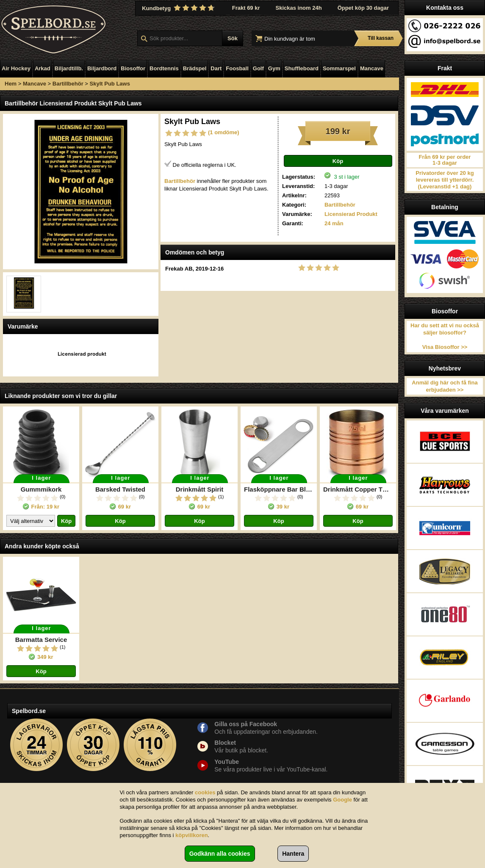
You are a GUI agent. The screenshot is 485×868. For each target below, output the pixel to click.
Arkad (43, 68)
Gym (274, 68)
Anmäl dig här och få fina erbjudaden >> (445, 386)
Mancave (372, 68)
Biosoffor (133, 68)
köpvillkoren (192, 835)
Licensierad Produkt (351, 214)
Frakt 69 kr (246, 8)
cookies (205, 792)
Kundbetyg (179, 8)
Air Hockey (16, 68)
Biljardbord (102, 68)
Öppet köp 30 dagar (363, 8)
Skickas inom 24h (299, 8)
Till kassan (381, 38)
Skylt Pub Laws (110, 84)
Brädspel (195, 68)
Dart (216, 68)
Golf (258, 68)
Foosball (237, 68)
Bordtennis (164, 68)
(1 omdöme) (224, 132)
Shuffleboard (302, 68)
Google (342, 800)
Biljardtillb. (69, 68)
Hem (11, 84)
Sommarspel (339, 68)
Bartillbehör (68, 84)
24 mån (334, 223)
